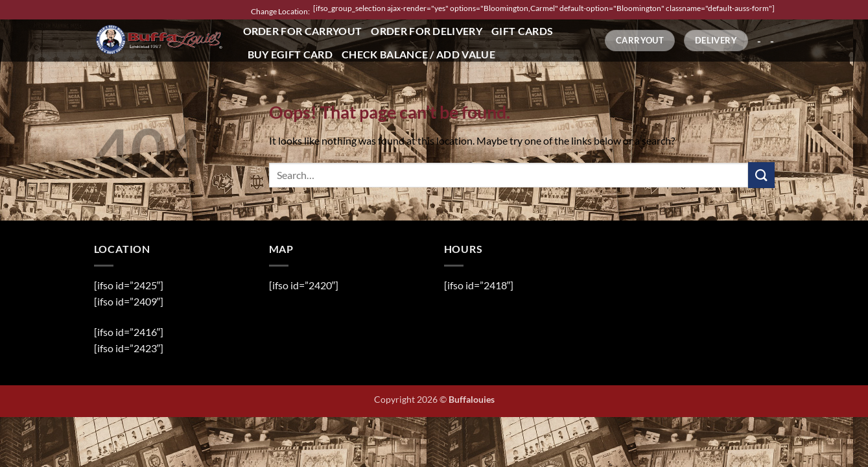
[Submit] (761, 175)
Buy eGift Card (290, 54)
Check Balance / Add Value (418, 54)
